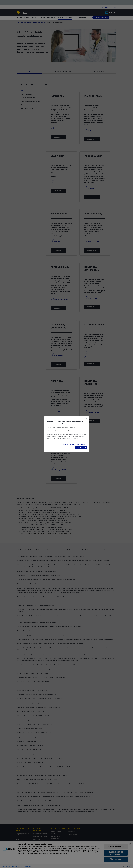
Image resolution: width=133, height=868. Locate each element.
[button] (81, 448)
